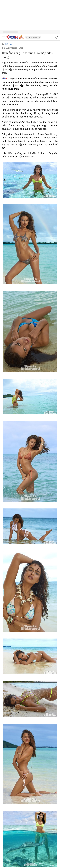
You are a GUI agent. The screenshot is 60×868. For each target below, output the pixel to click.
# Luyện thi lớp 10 (33, 37)
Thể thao (8, 44)
